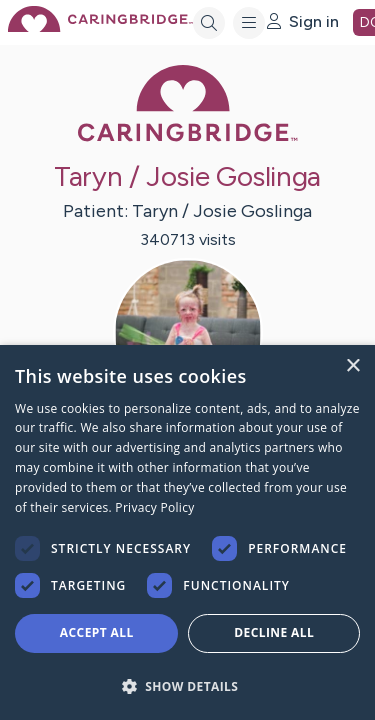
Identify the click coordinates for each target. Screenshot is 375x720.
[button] (187, 685)
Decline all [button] (274, 632)
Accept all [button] (97, 632)
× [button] (352, 366)
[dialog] (187, 532)
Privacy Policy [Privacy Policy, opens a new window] (154, 507)
